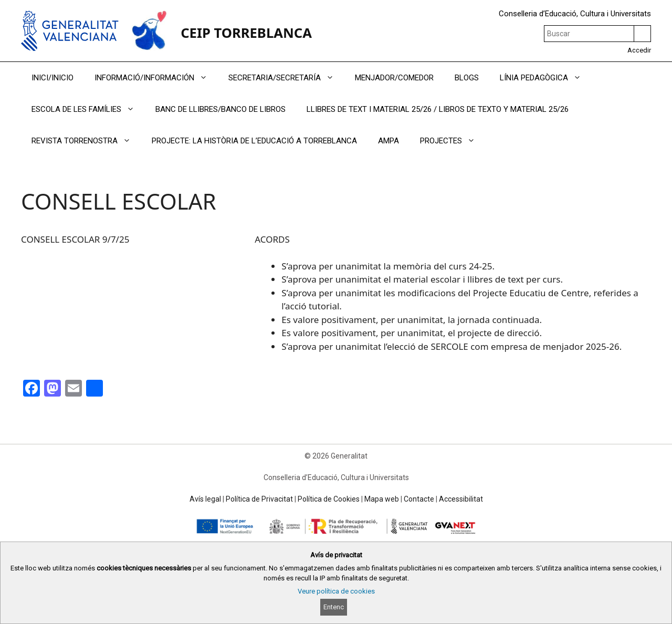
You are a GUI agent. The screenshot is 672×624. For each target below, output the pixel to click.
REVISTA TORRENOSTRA (86, 141)
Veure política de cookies (336, 591)
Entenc (334, 607)
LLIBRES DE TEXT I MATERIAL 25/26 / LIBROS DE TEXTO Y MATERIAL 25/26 (438, 109)
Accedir (639, 50)
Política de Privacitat (259, 499)
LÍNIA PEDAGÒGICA (546, 78)
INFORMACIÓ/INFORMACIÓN (156, 78)
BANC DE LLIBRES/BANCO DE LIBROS (220, 109)
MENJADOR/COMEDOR (394, 78)
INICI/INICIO (52, 78)
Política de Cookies (329, 499)
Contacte (419, 499)
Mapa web (382, 499)
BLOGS (467, 78)
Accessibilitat (461, 499)
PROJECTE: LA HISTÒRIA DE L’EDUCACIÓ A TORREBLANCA (254, 141)
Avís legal (205, 499)
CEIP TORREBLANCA (246, 33)
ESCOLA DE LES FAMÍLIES (88, 109)
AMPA (388, 141)
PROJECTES (453, 141)
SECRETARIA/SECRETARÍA (286, 78)
